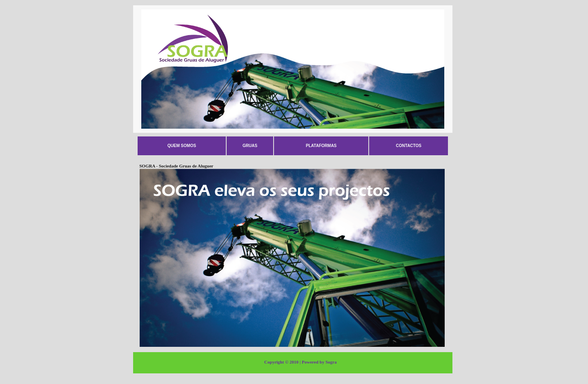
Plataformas (321, 146)
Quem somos (182, 146)
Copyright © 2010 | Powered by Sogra (300, 362)
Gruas (250, 146)
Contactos (409, 146)
